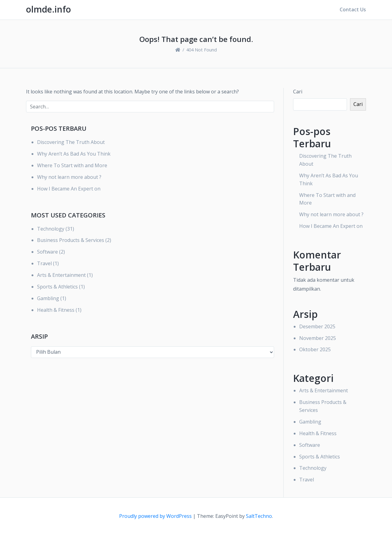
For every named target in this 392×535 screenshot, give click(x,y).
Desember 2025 (317, 326)
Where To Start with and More (72, 165)
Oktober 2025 (315, 349)
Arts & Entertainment (61, 275)
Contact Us (353, 9)
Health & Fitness (56, 310)
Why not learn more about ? (69, 177)
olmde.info (49, 9)
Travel (44, 263)
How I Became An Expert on (69, 189)
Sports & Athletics (57, 287)
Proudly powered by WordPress (156, 516)
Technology (51, 229)
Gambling (48, 298)
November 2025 (318, 338)
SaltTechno (259, 516)
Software (47, 252)
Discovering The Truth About (71, 142)
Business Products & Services (71, 240)
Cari (298, 92)
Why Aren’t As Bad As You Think (74, 154)
